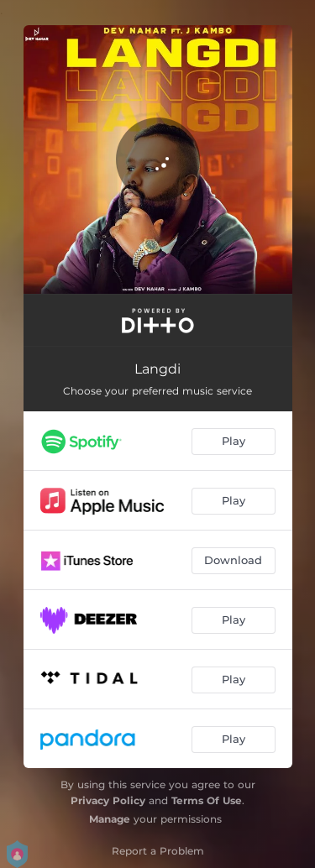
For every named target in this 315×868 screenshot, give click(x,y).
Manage (110, 819)
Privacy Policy (108, 800)
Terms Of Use (207, 800)
